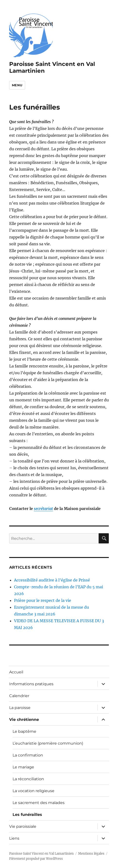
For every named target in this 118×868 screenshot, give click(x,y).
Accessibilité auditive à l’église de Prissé (52, 580)
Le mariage (23, 767)
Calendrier (19, 696)
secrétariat (43, 509)
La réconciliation (28, 779)
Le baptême (24, 731)
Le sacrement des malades (39, 803)
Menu (17, 85)
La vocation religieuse (33, 791)
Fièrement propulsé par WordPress (36, 859)
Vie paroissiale (23, 826)
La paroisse (20, 708)
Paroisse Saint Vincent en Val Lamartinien (41, 854)
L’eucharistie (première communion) (48, 743)
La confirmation (28, 755)
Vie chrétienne (24, 720)
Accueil (16, 672)
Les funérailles (27, 815)
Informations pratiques (31, 684)
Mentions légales (91, 854)
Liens (14, 838)
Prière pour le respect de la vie (43, 600)
